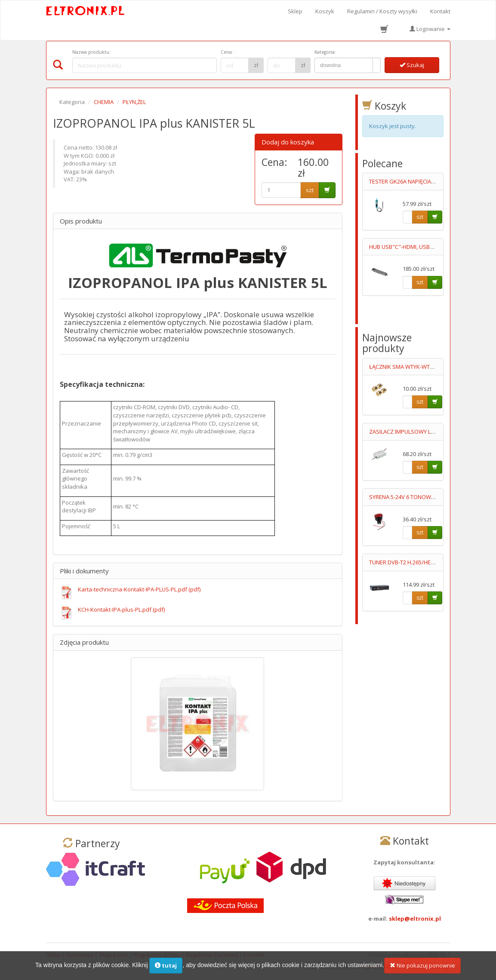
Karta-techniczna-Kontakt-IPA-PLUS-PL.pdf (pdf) (139, 589)
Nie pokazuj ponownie (422, 969)
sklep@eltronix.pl (415, 919)
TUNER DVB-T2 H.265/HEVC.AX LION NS (418, 562)
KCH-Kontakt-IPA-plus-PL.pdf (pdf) (121, 609)
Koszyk (325, 11)
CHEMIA (104, 102)
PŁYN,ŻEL (134, 102)
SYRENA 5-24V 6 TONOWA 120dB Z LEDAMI (423, 497)
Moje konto (114, 955)
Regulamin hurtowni (212, 955)
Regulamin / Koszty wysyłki (382, 11)
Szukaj (412, 65)
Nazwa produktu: (91, 52)
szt (310, 190)
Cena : (228, 52)
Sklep (295, 11)
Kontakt (440, 11)
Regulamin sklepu (157, 955)
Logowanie (430, 29)
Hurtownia (80, 955)
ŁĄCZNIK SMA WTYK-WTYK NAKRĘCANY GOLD (427, 367)
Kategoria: (325, 52)
